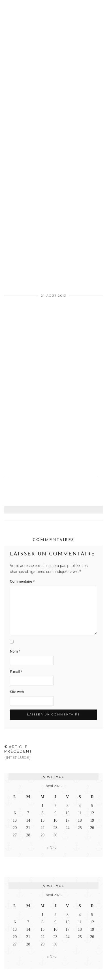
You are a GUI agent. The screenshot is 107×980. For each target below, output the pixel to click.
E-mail (16, 672)
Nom (15, 651)
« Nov (52, 848)
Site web (17, 692)
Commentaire (22, 581)
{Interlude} (29, 752)
